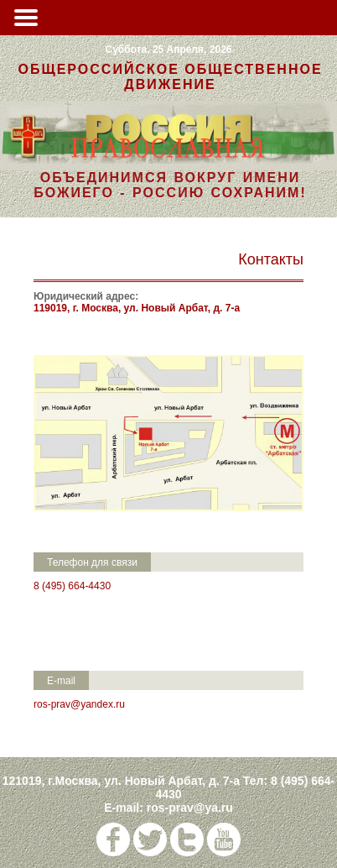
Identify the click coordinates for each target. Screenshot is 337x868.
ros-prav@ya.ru (190, 808)
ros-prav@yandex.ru (79, 704)
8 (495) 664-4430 (72, 586)
